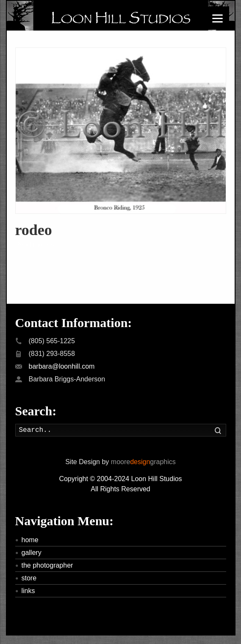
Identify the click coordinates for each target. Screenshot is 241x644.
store (29, 578)
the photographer (47, 565)
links (28, 591)
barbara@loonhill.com (62, 366)
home (30, 540)
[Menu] (217, 18)
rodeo (34, 230)
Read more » (35, 245)
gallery (32, 553)
